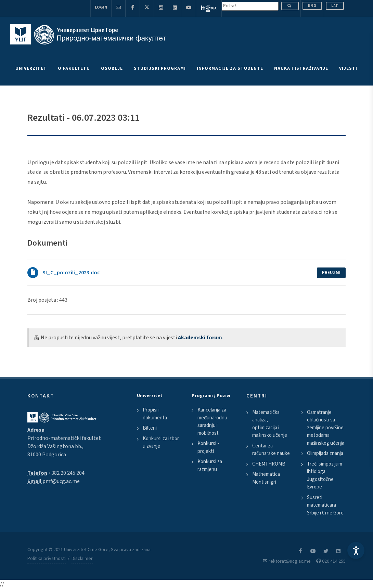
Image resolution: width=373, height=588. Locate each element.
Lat (335, 6)
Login (101, 7)
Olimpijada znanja (325, 453)
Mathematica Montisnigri (266, 478)
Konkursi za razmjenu (210, 466)
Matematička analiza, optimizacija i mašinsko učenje (270, 424)
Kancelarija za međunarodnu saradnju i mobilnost (212, 422)
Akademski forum (200, 338)
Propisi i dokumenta (155, 414)
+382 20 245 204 (66, 473)
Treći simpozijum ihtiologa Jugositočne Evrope (325, 476)
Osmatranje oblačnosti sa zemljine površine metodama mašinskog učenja (326, 428)
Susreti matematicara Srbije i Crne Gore (325, 505)
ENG (312, 6)
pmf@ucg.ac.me (61, 481)
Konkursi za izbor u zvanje (161, 443)
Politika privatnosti (47, 559)
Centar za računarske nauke (271, 450)
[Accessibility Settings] (356, 550)
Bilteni (150, 428)
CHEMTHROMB (269, 464)
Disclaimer (82, 559)
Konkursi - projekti (208, 447)
